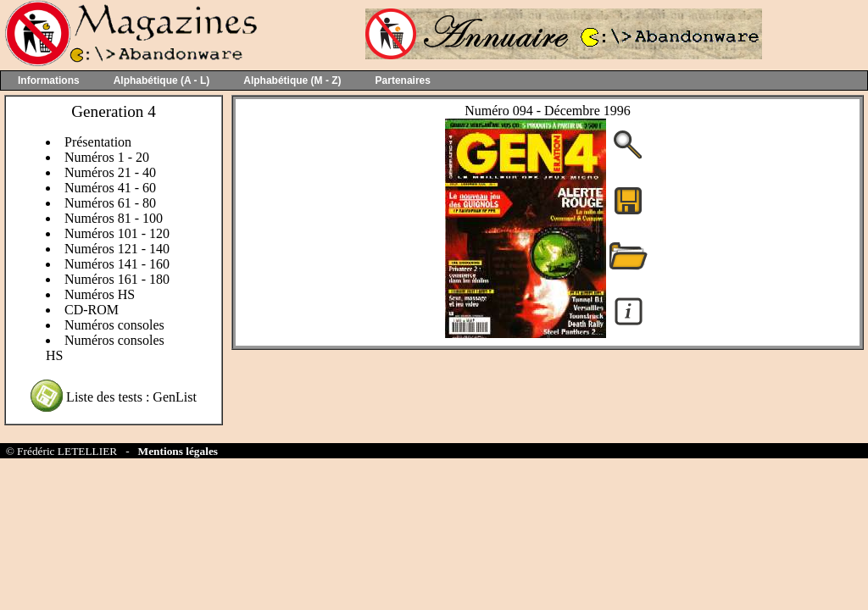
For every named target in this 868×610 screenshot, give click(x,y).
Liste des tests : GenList (131, 397)
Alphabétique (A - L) (162, 80)
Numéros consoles (114, 325)
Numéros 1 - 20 (107, 157)
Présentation (98, 142)
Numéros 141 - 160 (117, 264)
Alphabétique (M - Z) (292, 80)
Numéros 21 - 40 (110, 172)
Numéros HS (100, 294)
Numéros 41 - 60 (110, 188)
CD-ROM (92, 310)
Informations (49, 80)
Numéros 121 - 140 (117, 249)
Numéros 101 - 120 (117, 233)
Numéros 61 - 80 (110, 203)
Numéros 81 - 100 (114, 218)
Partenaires (403, 80)
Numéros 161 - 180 (117, 279)
